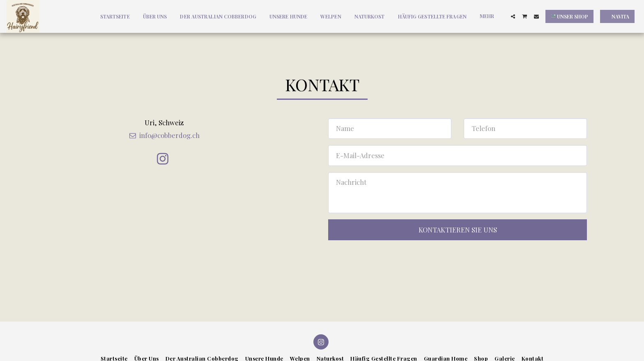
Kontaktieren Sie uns (458, 230)
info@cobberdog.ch (164, 135)
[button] (513, 16)
